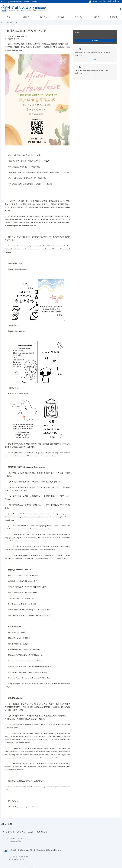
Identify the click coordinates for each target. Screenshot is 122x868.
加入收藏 (103, 2)
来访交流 (72, 847)
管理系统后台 (20, 847)
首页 (2, 24)
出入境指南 (86, 844)
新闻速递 (32, 844)
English (94, 2)
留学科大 (44, 18)
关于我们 (113, 18)
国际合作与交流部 (16, 2)
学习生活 (78, 18)
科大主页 (4, 2)
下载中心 (96, 18)
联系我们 (5, 847)
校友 (118, 2)
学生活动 (86, 855)
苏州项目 (45, 850)
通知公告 (9, 24)
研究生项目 (46, 847)
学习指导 (86, 847)
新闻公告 (26, 18)
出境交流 (72, 844)
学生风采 (61, 18)
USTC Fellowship (48, 855)
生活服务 (86, 850)
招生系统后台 (20, 844)
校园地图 (86, 852)
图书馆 (27, 2)
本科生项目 (46, 844)
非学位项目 (46, 852)
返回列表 (104, 41)
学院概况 (5, 844)
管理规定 (86, 858)
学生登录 (111, 2)
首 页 (9, 18)
